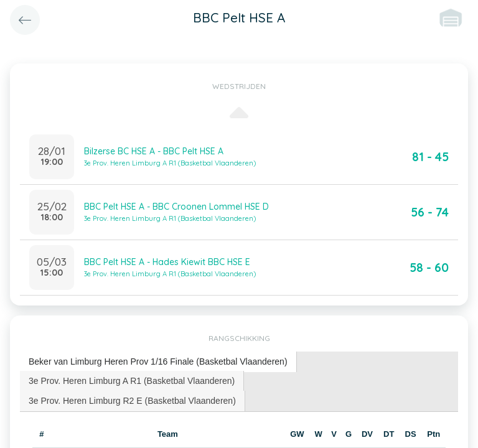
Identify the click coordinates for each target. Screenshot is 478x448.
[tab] (158, 362)
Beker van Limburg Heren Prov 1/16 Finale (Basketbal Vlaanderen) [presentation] (158, 362)
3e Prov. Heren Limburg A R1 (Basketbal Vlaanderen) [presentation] (132, 381)
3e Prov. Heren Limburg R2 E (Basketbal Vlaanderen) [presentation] (132, 401)
